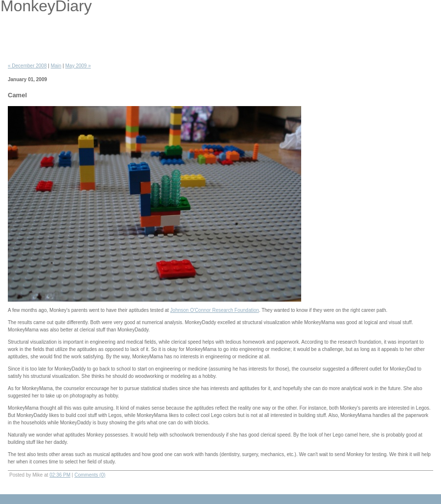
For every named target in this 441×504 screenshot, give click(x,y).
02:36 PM (60, 475)
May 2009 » (78, 66)
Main (56, 66)
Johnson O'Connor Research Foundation (214, 310)
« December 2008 (27, 66)
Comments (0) (90, 475)
